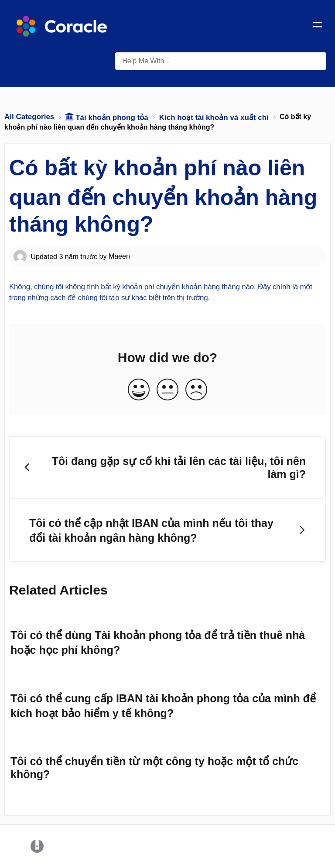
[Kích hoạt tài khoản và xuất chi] (215, 117)
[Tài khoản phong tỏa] (108, 117)
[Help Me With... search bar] (221, 61)
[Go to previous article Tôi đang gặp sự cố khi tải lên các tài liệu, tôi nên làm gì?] (167, 467)
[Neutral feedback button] (167, 390)
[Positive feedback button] (139, 390)
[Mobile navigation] (318, 26)
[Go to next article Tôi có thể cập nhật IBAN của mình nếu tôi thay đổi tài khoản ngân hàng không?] (167, 530)
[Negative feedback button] (196, 390)
